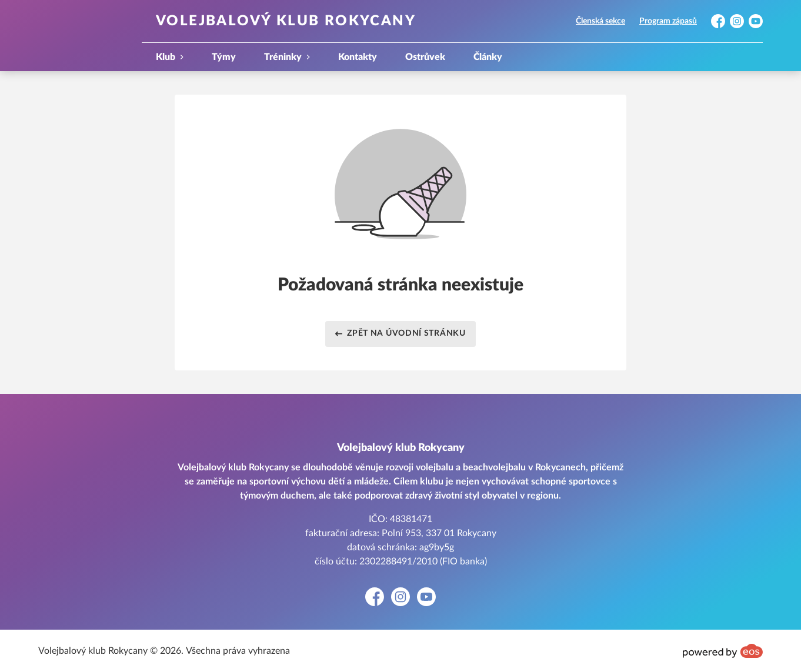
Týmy (224, 57)
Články (488, 57)
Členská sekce (600, 21)
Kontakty (358, 57)
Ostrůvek (425, 57)
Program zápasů (668, 21)
